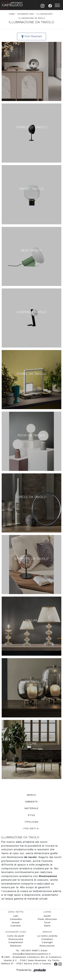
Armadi (16, 922)
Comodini (16, 926)
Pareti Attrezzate (47, 919)
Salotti (47, 916)
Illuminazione (44, 14)
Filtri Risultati (32, 37)
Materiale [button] (32, 808)
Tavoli (47, 922)
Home (12, 14)
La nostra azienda (47, 936)
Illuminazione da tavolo (32, 18)
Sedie (47, 926)
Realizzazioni (47, 946)
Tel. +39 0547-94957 (28, 951)
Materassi (16, 946)
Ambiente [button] (32, 802)
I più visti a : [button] (32, 829)
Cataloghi (47, 943)
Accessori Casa (26, 14)
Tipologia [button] (32, 822)
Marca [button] (32, 795)
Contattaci (47, 939)
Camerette (16, 919)
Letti (16, 916)
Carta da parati (16, 936)
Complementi (16, 943)
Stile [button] (32, 815)
